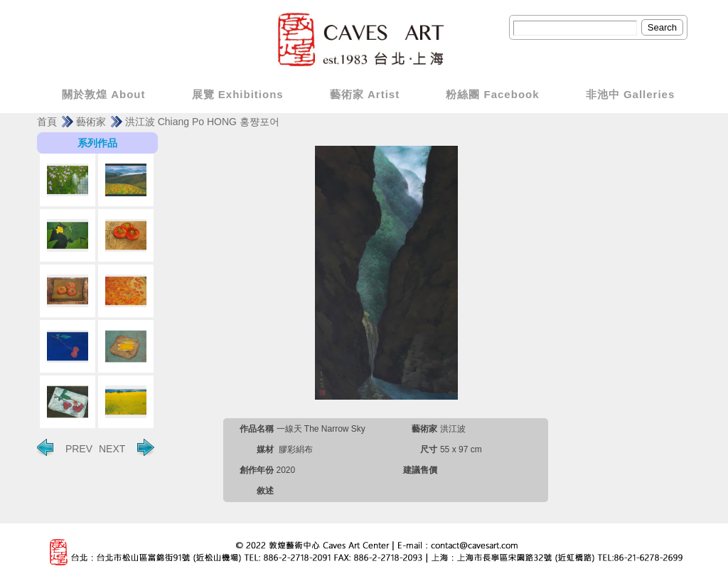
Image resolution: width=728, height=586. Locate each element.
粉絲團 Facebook (492, 94)
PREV (65, 447)
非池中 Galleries (631, 94)
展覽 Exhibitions (238, 94)
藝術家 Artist (365, 94)
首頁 (47, 122)
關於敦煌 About (103, 94)
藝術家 (91, 122)
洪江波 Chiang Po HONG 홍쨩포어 (202, 122)
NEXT (127, 447)
